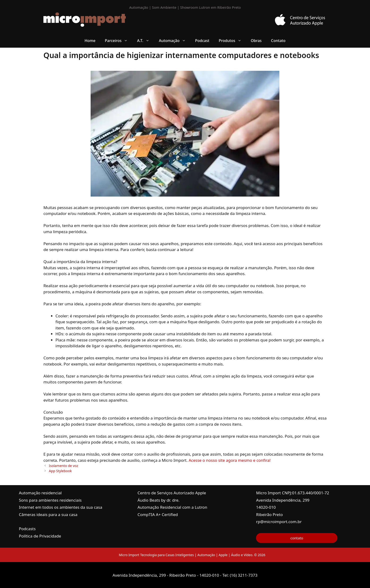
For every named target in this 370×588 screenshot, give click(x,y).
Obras (256, 41)
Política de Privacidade (40, 536)
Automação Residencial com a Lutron (172, 507)
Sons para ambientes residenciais (50, 500)
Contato (278, 41)
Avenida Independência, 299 (283, 500)
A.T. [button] (146, 41)
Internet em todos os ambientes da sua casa (61, 507)
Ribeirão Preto (269, 514)
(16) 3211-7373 (244, 575)
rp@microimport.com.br (279, 522)
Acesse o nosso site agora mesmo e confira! (229, 460)
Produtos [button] (232, 41)
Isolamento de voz (63, 466)
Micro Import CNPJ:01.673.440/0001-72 (293, 493)
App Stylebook (60, 471)
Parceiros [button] (119, 41)
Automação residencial (40, 493)
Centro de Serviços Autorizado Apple (172, 493)
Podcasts (27, 529)
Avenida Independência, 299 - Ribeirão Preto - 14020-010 (166, 575)
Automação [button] (175, 41)
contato (297, 538)
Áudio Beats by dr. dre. (159, 500)
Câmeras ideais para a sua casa (48, 514)
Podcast (202, 41)
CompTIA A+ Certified (158, 514)
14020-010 (266, 507)
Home (90, 41)
